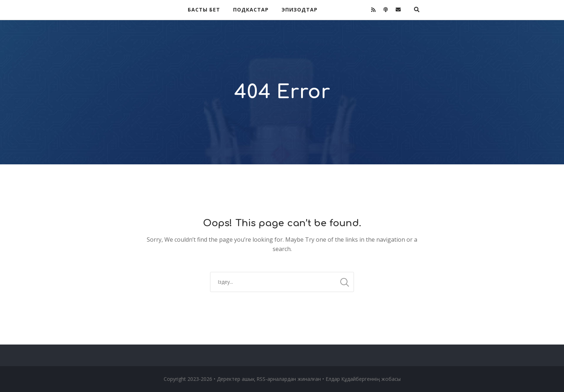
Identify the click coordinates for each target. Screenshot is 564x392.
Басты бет (204, 10)
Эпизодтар (300, 10)
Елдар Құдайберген (349, 379)
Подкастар (251, 10)
